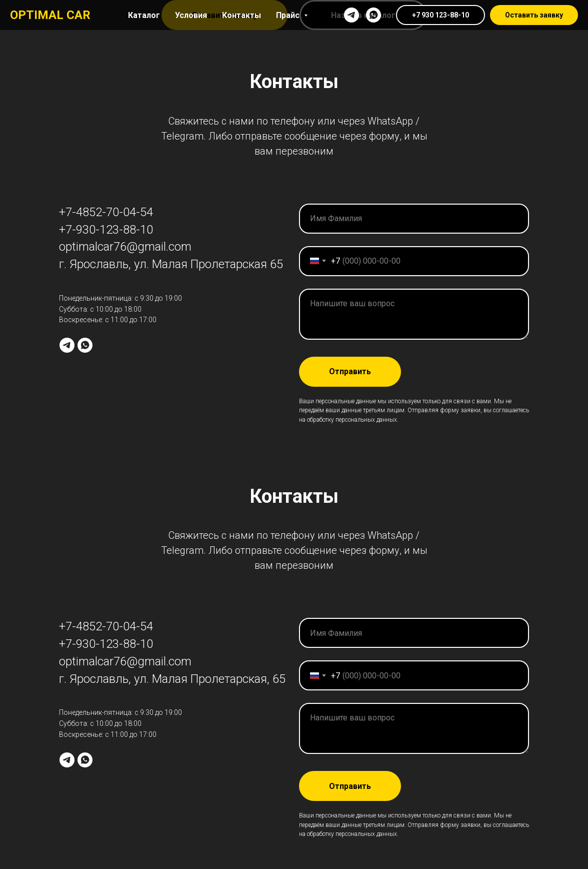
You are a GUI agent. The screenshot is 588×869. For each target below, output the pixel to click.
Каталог (144, 15)
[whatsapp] (373, 15)
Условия (191, 15)
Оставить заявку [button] (534, 15)
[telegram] (351, 15)
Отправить (350, 371)
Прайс (289, 15)
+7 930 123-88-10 (440, 15)
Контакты (241, 15)
